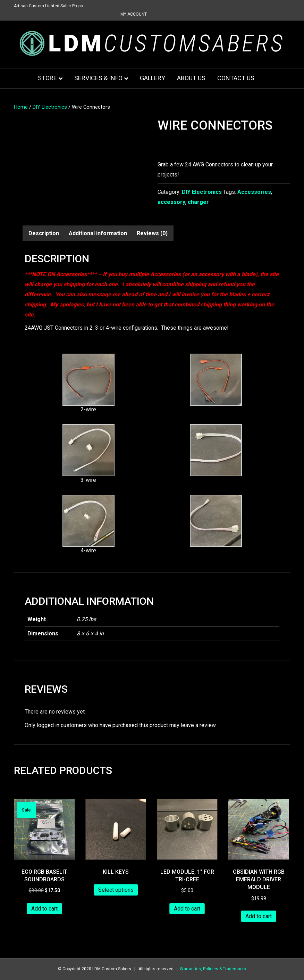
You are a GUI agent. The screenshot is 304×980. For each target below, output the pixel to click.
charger (198, 202)
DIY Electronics (50, 107)
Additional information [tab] (98, 233)
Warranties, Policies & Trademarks (213, 969)
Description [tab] (44, 233)
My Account (134, 14)
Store (47, 78)
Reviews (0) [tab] (152, 233)
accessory (171, 202)
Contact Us (236, 78)
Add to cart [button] (44, 909)
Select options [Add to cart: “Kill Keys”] (116, 890)
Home (21, 107)
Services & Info (98, 78)
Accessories (254, 192)
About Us (191, 78)
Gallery (153, 78)
